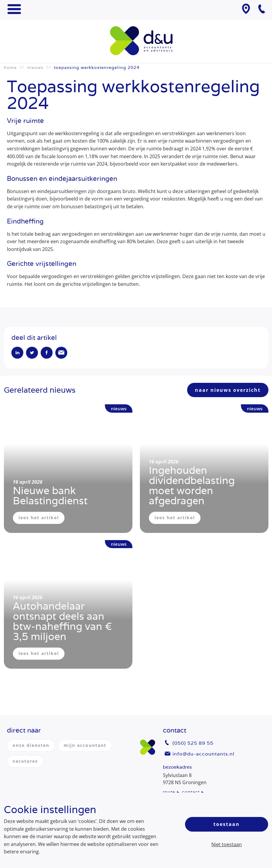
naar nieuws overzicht (228, 390)
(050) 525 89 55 (193, 743)
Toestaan (227, 824)
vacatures (25, 761)
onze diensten (31, 745)
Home (10, 67)
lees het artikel (39, 518)
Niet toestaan (227, 844)
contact (191, 792)
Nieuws (35, 67)
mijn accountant (85, 745)
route (169, 792)
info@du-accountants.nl (203, 754)
